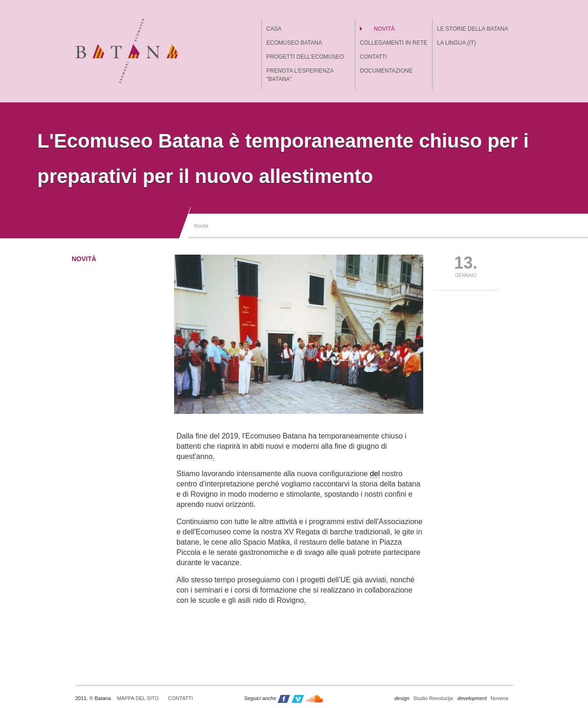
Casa (274, 29)
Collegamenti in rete (394, 43)
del (375, 474)
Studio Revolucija (423, 698)
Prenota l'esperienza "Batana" (300, 75)
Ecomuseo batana (294, 43)
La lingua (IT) (456, 43)
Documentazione (386, 71)
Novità (384, 29)
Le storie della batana (473, 29)
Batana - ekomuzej (127, 51)
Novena (483, 698)
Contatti (373, 57)
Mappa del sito (138, 698)
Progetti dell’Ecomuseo (305, 57)
